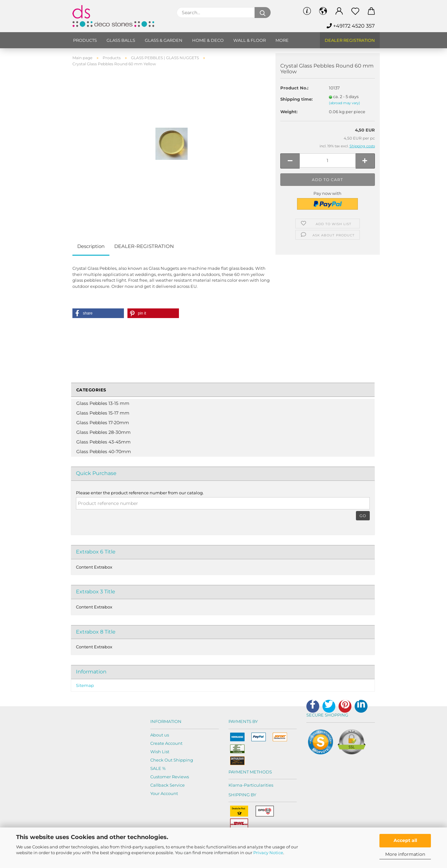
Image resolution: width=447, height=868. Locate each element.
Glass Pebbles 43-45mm (103, 442)
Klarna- (236, 785)
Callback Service (168, 785)
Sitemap (85, 685)
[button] (98, 313)
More (282, 40)
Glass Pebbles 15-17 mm (103, 413)
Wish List (160, 752)
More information (405, 854)
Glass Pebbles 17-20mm (103, 423)
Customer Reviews (170, 777)
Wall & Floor (250, 40)
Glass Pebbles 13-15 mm (103, 403)
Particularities (259, 785)
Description (91, 246)
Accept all (405, 840)
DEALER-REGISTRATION (144, 246)
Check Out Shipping (172, 760)
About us (160, 735)
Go (363, 516)
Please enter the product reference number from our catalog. (140, 493)
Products (85, 40)
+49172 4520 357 (351, 26)
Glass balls (121, 40)
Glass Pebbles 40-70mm (104, 452)
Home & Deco (208, 40)
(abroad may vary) (345, 103)
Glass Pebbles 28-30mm (103, 432)
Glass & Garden (164, 40)
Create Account (166, 743)
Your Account (164, 793)
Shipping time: (296, 99)
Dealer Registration (350, 40)
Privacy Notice (268, 853)
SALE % (158, 768)
